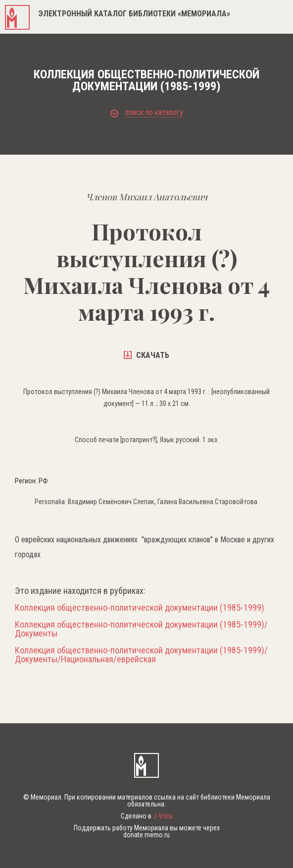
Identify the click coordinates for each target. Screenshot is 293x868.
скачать (146, 355)
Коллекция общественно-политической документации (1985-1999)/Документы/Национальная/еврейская (141, 655)
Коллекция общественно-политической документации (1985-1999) (140, 608)
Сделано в (147, 816)
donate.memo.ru (146, 835)
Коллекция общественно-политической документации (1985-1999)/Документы (141, 629)
